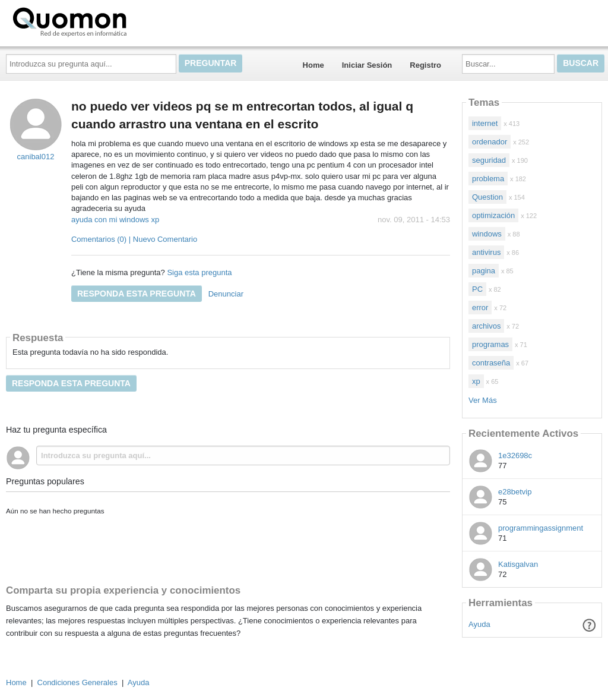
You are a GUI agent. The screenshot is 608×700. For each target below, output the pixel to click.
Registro (425, 65)
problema (488, 179)
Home (313, 65)
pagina (484, 271)
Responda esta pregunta (137, 294)
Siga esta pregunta (199, 272)
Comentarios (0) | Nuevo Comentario (134, 239)
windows (487, 234)
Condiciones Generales (77, 682)
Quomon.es (107, 21)
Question (487, 197)
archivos (486, 326)
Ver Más (483, 400)
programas (490, 344)
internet (485, 123)
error (480, 308)
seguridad (489, 160)
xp (476, 381)
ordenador (490, 142)
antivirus (486, 252)
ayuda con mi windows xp (115, 220)
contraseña (491, 363)
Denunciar (226, 294)
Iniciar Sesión (367, 65)
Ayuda (479, 624)
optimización (493, 215)
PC (477, 289)
